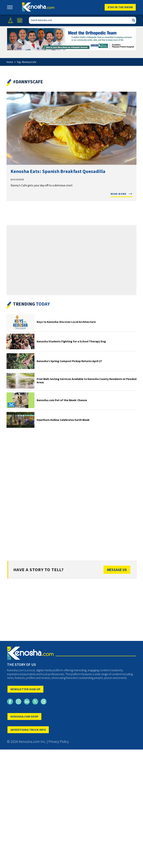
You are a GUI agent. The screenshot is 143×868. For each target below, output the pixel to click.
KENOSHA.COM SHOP (24, 716)
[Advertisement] (71, 491)
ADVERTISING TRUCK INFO (28, 730)
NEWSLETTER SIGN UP (25, 689)
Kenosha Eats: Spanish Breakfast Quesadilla (58, 171)
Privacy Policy (59, 741)
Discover (17, 180)
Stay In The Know (120, 7)
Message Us (117, 570)
